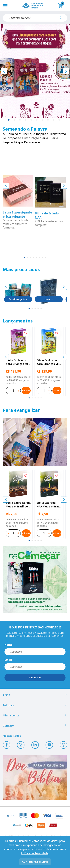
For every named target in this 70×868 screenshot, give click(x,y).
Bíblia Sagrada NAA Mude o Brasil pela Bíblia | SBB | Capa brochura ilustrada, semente (49, 505)
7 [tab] (43, 120)
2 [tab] (15, 120)
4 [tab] (26, 120)
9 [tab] (54, 120)
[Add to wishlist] (26, 334)
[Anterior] (4, 71)
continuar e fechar (35, 862)
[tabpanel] (35, 71)
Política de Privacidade (35, 853)
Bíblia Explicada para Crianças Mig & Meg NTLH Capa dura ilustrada (18, 362)
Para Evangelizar (18, 299)
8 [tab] (48, 120)
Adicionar (26, 391)
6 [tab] (37, 120)
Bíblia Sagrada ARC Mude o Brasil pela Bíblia (18, 505)
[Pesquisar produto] (62, 19)
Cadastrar (35, 677)
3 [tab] (20, 120)
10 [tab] (59, 120)
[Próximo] (66, 71)
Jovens (49, 299)
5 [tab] (31, 120)
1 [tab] (9, 120)
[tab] (25, 257)
